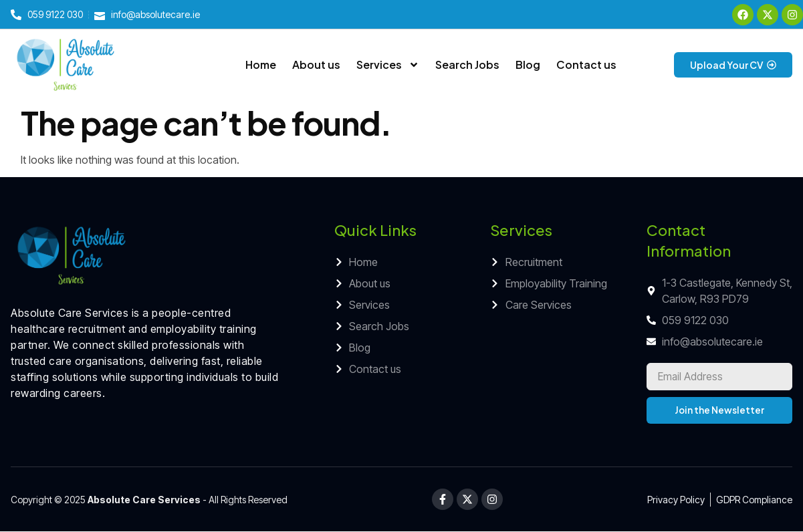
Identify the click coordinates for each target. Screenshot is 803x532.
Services (388, 65)
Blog (528, 64)
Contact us (586, 64)
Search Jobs (467, 64)
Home (261, 64)
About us (316, 64)
